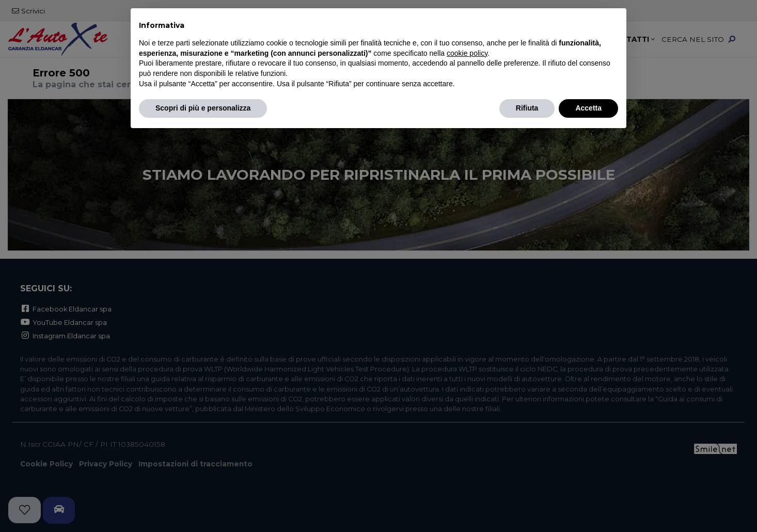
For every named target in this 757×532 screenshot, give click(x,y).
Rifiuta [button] (527, 108)
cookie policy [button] (467, 53)
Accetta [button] (588, 108)
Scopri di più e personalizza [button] (203, 108)
